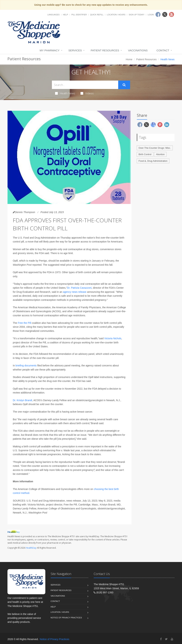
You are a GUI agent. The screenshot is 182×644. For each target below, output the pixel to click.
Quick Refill (97, 15)
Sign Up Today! (136, 15)
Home (129, 59)
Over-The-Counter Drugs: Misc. (155, 148)
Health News (65, 93)
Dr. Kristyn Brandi (22, 400)
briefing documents (26, 366)
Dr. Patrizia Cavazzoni (79, 288)
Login (151, 15)
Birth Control (145, 154)
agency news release (75, 292)
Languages (53, 15)
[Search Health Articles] (85, 85)
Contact (163, 50)
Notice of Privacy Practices (66, 618)
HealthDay (31, 548)
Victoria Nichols (113, 338)
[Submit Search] (124, 85)
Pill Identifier (79, 15)
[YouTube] (172, 639)
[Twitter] (166, 639)
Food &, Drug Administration (153, 161)
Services (75, 50)
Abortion (160, 154)
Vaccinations (138, 50)
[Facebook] (161, 639)
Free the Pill (24, 323)
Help (65, 15)
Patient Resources (105, 50)
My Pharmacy (49, 50)
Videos (87, 93)
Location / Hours (116, 15)
